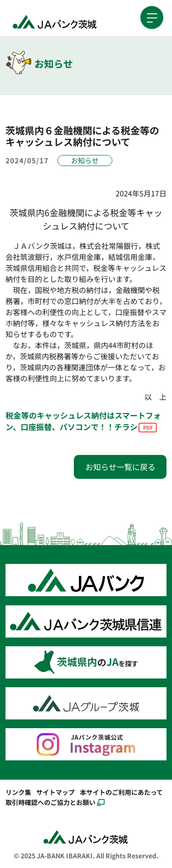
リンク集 (18, 792)
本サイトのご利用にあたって (121, 792)
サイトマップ (55, 792)
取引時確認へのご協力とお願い (50, 802)
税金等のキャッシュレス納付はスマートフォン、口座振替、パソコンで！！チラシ (83, 421)
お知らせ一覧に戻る (120, 467)
